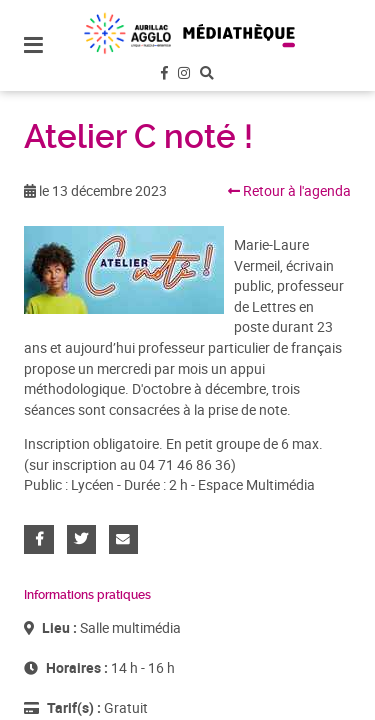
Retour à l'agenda (289, 191)
